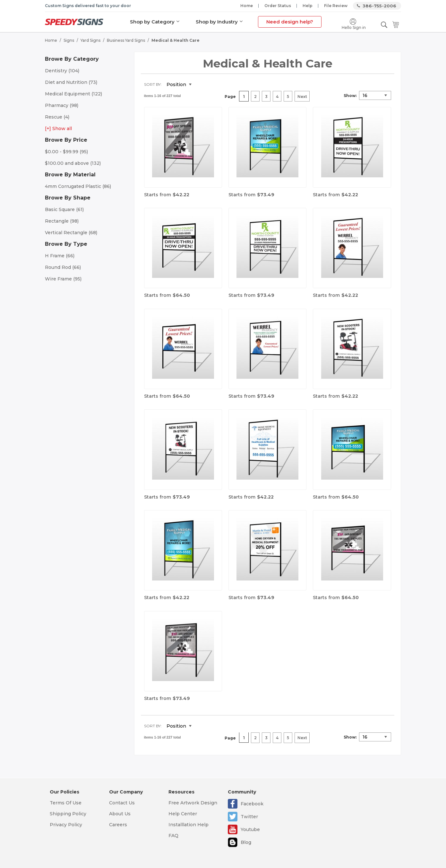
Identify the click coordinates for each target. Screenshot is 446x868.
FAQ (173, 836)
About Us (120, 814)
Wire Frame (63, 279)
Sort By (152, 84)
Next (302, 97)
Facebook (252, 804)
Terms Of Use (66, 803)
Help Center (183, 814)
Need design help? (290, 22)
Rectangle (62, 221)
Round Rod (63, 267)
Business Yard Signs (126, 40)
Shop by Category (152, 22)
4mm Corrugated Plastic (78, 186)
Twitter (249, 817)
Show (350, 96)
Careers (118, 825)
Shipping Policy (68, 814)
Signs (69, 40)
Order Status (278, 6)
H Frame (60, 256)
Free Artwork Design (193, 803)
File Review (336, 6)
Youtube (250, 829)
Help (308, 6)
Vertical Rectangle (71, 233)
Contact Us (122, 803)
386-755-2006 (379, 6)
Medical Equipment (73, 94)
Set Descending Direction (201, 85)
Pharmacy (62, 105)
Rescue (57, 117)
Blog (246, 842)
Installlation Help (189, 825)
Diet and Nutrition (71, 82)
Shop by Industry (217, 22)
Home (247, 6)
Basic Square (64, 209)
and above (73, 163)
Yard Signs (90, 40)
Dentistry (62, 71)
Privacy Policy (66, 825)
